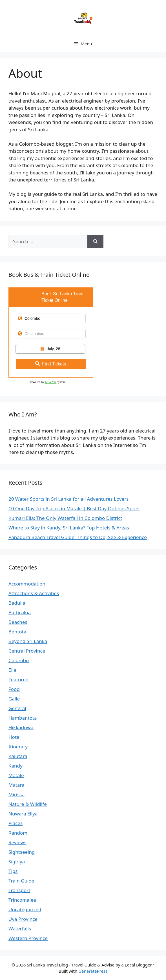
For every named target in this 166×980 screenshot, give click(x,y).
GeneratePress (93, 971)
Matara (16, 785)
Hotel (15, 737)
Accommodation (27, 584)
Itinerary (18, 747)
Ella (12, 670)
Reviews (17, 842)
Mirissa (16, 794)
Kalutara (18, 756)
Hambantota (23, 718)
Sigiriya (17, 862)
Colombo (19, 660)
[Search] (95, 241)
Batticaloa (20, 612)
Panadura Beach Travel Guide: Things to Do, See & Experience (78, 537)
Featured (18, 679)
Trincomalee (22, 900)
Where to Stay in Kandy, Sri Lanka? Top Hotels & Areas (69, 528)
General (17, 708)
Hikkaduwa (21, 727)
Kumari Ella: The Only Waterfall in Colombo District (65, 518)
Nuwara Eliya (23, 814)
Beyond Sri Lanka (28, 641)
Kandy (16, 766)
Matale (16, 775)
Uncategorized (25, 909)
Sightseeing (22, 852)
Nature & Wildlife (28, 804)
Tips (13, 871)
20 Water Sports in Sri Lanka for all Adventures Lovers (68, 499)
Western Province (28, 938)
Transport (19, 890)
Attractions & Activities (34, 593)
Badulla (17, 603)
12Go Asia (50, 382)
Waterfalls (20, 929)
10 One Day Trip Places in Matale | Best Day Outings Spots (74, 508)
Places (16, 823)
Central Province (27, 651)
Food (14, 689)
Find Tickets (51, 364)
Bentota (17, 632)
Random (18, 833)
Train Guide (21, 881)
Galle (14, 699)
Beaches (18, 622)
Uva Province (23, 919)
